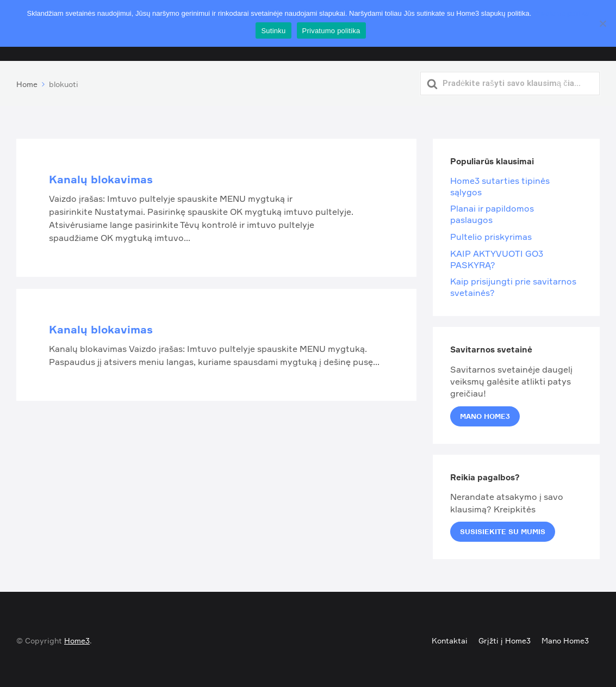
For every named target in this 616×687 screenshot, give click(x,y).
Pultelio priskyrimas (491, 234)
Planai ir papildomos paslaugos (492, 212)
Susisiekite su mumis (503, 529)
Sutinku (273, 31)
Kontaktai (450, 638)
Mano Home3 (485, 413)
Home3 (77, 638)
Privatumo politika (561, 13)
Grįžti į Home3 (505, 638)
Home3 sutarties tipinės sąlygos (500, 184)
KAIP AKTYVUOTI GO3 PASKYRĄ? (497, 256)
